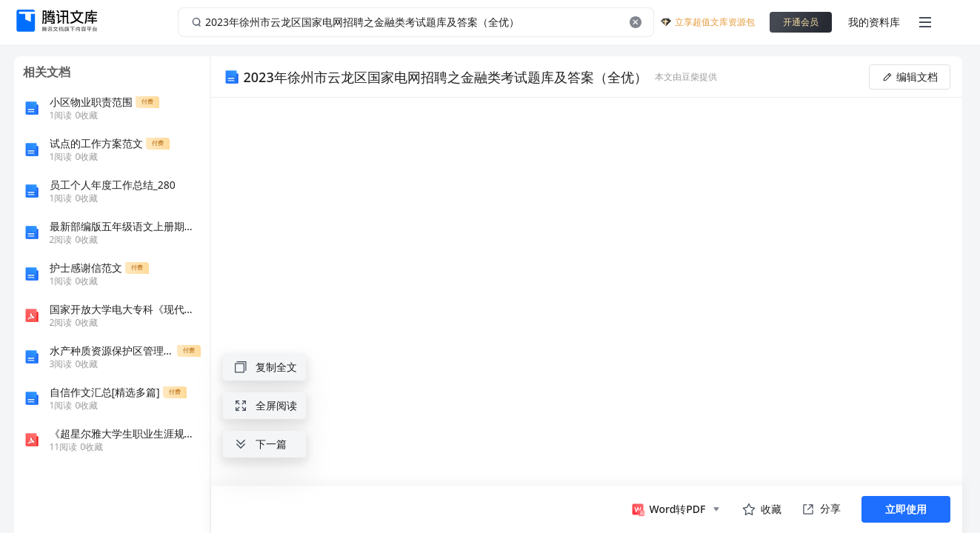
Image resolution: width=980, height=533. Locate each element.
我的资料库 (874, 22)
